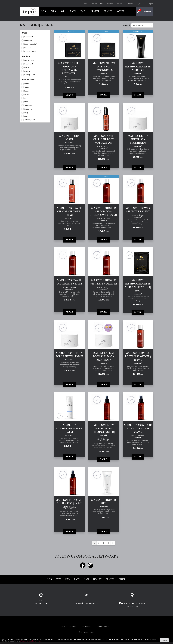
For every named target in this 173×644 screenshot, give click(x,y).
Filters (127, 25)
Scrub (26, 95)
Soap (26, 113)
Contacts (119, 4)
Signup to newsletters (105, 626)
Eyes (53, 11)
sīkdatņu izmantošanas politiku (31, 641)
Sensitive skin (29, 64)
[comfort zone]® (30, 51)
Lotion (27, 91)
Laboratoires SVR (31, 44)
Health (95, 11)
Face (73, 11)
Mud (26, 102)
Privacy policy (86, 626)
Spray (27, 87)
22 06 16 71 (41, 603)
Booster (27, 116)
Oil (25, 98)
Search (130, 4)
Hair (83, 11)
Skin (63, 11)
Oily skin (27, 68)
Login (139, 4)
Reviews (110, 4)
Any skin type (29, 60)
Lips (44, 11)
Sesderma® (29, 37)
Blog (102, 4)
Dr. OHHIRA (28, 48)
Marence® (28, 40)
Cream (27, 84)
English (149, 4)
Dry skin (27, 71)
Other (121, 11)
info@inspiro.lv (87, 603)
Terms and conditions (69, 626)
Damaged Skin (30, 75)
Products (94, 4)
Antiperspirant (30, 120)
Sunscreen (28, 109)
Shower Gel (29, 105)
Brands (108, 11)
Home (85, 4)
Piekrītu (164, 640)
